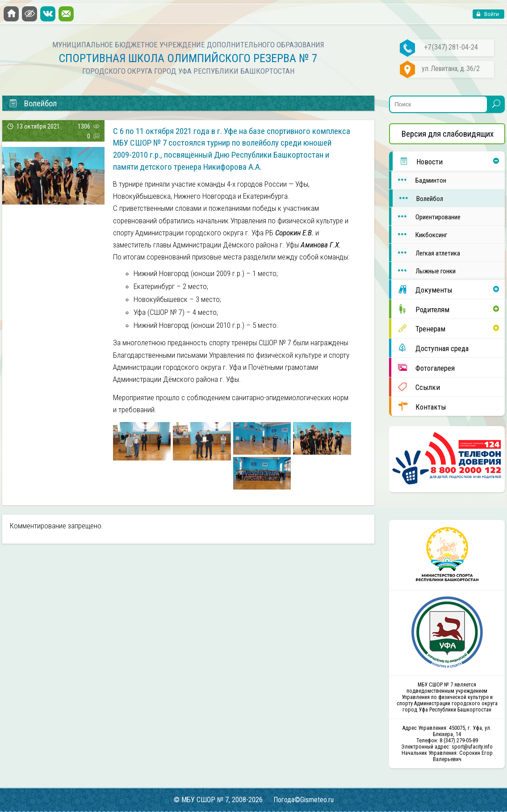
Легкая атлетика (425, 253)
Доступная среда (430, 348)
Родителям (420, 309)
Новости (418, 161)
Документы (422, 289)
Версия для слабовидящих (448, 134)
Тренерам (418, 328)
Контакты (419, 406)
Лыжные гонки (423, 270)
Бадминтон (419, 180)
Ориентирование (426, 216)
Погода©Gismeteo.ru (304, 800)
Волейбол (418, 198)
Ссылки (415, 387)
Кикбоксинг (419, 234)
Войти (491, 14)
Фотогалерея (423, 368)
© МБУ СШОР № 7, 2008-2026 (218, 800)
